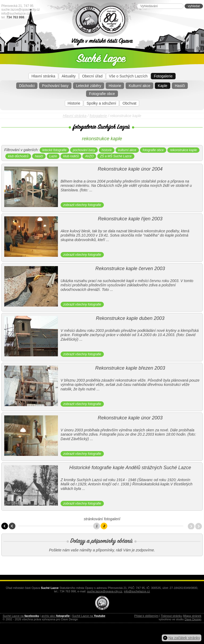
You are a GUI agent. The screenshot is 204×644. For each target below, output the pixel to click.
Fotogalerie (163, 76)
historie (107, 150)
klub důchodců (18, 156)
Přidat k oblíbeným (146, 616)
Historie (115, 86)
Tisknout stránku (171, 616)
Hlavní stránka (43, 76)
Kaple (163, 86)
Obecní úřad (92, 76)
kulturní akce (127, 150)
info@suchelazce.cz (16, 14)
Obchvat (129, 103)
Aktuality (69, 76)
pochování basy (84, 150)
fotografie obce (153, 150)
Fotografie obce (102, 94)
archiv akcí (56, 616)
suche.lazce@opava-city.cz (21, 10)
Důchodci (27, 86)
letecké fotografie (54, 150)
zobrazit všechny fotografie (82, 205)
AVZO (89, 156)
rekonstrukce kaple (183, 150)
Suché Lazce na (21, 616)
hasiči (39, 156)
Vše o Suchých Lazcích (128, 76)
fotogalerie (98, 116)
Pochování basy (55, 86)
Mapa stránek (192, 616)
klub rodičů (71, 156)
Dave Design (193, 619)
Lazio (53, 156)
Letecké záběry (89, 86)
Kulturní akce (139, 86)
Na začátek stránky (184, 638)
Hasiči (180, 86)
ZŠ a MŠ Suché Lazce (116, 156)
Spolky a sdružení (101, 103)
